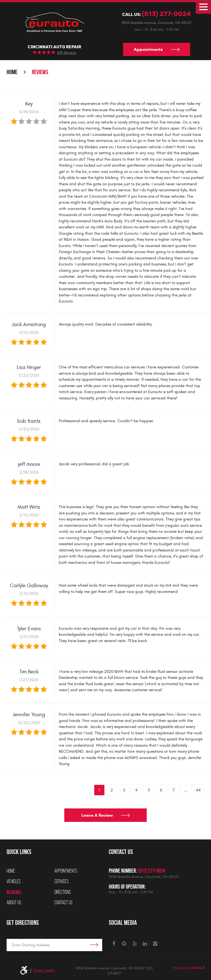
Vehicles (14, 881)
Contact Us (63, 903)
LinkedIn (145, 944)
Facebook (114, 944)
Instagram (155, 944)
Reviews (40, 72)
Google (124, 944)
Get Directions (23, 922)
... (186, 790)
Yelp (135, 944)
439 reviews (66, 53)
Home (12, 72)
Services (62, 881)
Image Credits (44, 970)
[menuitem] (30, 871)
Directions (63, 892)
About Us (14, 903)
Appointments (148, 50)
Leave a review (97, 816)
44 (198, 790)
